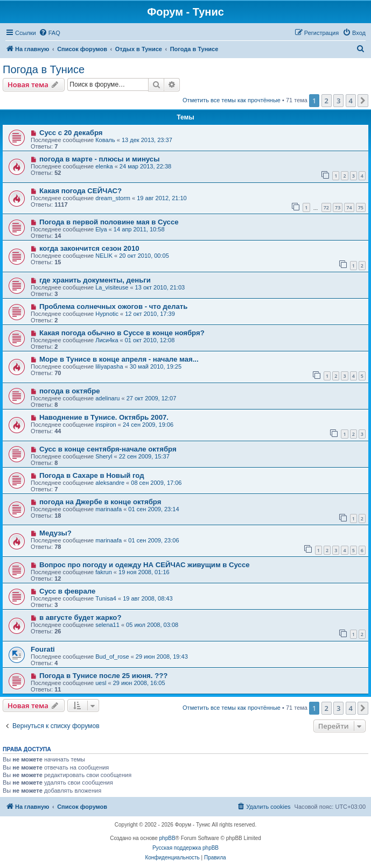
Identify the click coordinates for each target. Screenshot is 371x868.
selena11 (107, 625)
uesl (101, 683)
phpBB (167, 838)
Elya (101, 229)
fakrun (104, 572)
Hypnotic (107, 314)
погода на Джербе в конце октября (100, 502)
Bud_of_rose (112, 657)
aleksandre (110, 483)
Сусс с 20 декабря (71, 133)
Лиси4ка (107, 340)
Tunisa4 (106, 598)
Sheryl (104, 456)
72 (326, 207)
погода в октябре (70, 391)
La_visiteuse (112, 287)
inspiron (106, 425)
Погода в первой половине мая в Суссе (109, 222)
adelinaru (107, 398)
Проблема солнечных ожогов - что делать (113, 306)
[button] (363, 101)
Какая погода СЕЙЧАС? (80, 191)
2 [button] (327, 101)
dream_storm (113, 198)
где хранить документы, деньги (95, 280)
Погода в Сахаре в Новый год (92, 475)
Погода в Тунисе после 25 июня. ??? (103, 676)
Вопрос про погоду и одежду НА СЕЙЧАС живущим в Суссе (145, 565)
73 (338, 207)
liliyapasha (109, 366)
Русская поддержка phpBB (185, 848)
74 (349, 207)
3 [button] (338, 101)
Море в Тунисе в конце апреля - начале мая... (119, 359)
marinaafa (108, 509)
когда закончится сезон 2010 (89, 248)
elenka (104, 166)
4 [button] (351, 101)
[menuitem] (50, 33)
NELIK (104, 256)
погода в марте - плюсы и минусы (100, 159)
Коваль (105, 140)
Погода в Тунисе (44, 69)
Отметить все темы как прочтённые (232, 100)
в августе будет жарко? (80, 618)
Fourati (43, 649)
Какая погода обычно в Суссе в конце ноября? (122, 333)
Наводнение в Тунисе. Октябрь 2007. (104, 417)
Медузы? (55, 533)
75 (361, 207)
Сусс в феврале (67, 591)
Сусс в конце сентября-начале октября (108, 449)
